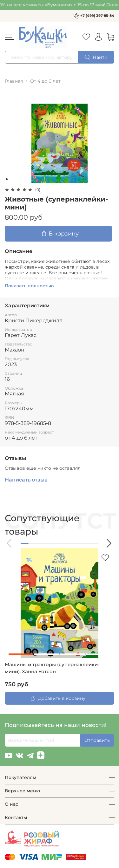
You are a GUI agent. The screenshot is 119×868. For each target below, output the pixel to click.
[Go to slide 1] (7, 179)
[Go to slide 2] (11, 179)
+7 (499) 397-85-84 (97, 16)
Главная (14, 81)
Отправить (97, 740)
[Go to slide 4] (20, 179)
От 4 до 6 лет (45, 81)
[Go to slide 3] (16, 179)
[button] (10, 543)
